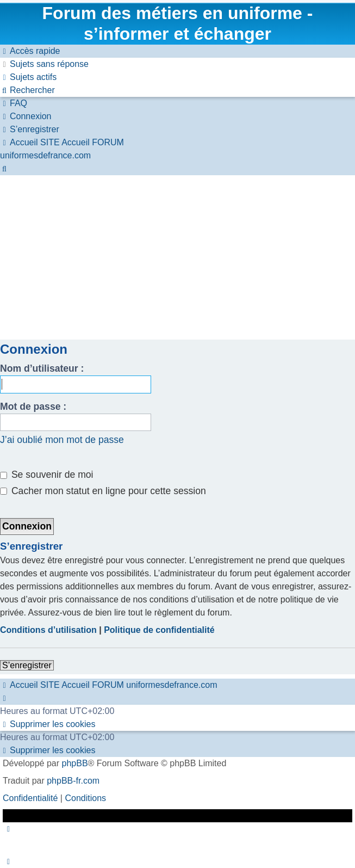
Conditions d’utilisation (48, 630)
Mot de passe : (33, 407)
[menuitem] (44, 64)
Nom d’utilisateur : (42, 368)
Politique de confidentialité (159, 630)
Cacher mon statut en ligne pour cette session (103, 491)
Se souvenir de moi (47, 475)
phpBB (75, 763)
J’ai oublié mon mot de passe (62, 440)
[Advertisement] (178, 257)
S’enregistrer (27, 665)
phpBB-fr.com (73, 781)
